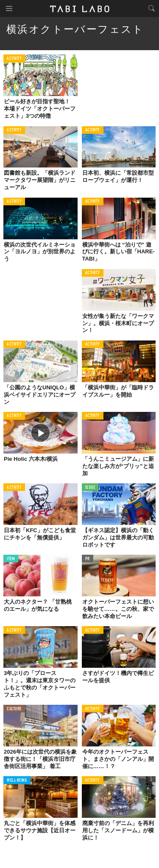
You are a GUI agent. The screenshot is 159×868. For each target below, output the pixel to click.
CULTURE (14, 709)
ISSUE (90, 488)
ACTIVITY (14, 59)
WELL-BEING (17, 781)
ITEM (11, 559)
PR (88, 559)
